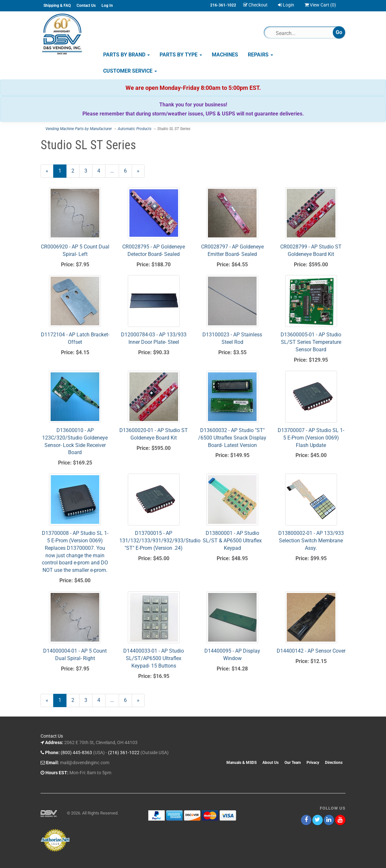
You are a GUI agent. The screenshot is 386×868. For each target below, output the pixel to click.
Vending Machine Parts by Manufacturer (79, 129)
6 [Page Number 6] (128, 171)
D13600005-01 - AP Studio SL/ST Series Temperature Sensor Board (311, 342)
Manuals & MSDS (241, 763)
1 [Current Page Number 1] (62, 173)
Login (286, 5)
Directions (334, 763)
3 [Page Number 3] (88, 171)
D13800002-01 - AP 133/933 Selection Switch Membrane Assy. (311, 541)
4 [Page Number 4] (101, 171)
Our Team (293, 763)
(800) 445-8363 (76, 753)
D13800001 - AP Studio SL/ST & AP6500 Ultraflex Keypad (232, 541)
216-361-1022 (223, 5)
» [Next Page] (141, 173)
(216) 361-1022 (124, 753)
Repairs (260, 55)
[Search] (301, 33)
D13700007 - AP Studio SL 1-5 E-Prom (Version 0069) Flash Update (311, 438)
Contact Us (86, 6)
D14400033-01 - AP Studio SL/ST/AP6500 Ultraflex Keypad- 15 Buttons (154, 658)
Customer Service (130, 71)
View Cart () (320, 5)
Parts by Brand (127, 55)
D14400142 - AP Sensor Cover (311, 651)
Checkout (255, 5)
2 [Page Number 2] (75, 171)
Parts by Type (181, 55)
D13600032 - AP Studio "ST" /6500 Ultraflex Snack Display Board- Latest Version (232, 438)
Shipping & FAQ (57, 6)
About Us (271, 763)
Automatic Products (135, 129)
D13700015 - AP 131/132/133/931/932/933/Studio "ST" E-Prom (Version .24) (160, 541)
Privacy (313, 763)
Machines (225, 55)
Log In (107, 6)
